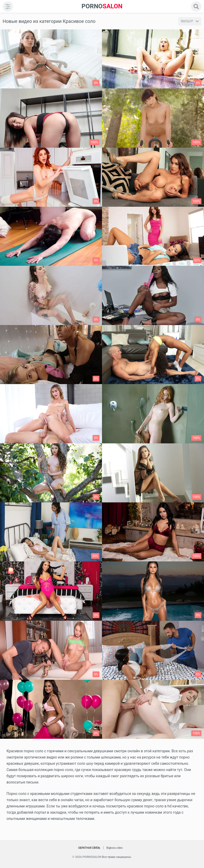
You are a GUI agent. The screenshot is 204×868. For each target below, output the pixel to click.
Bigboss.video (114, 848)
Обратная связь (89, 848)
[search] (196, 7)
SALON (102, 6)
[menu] (8, 7)
